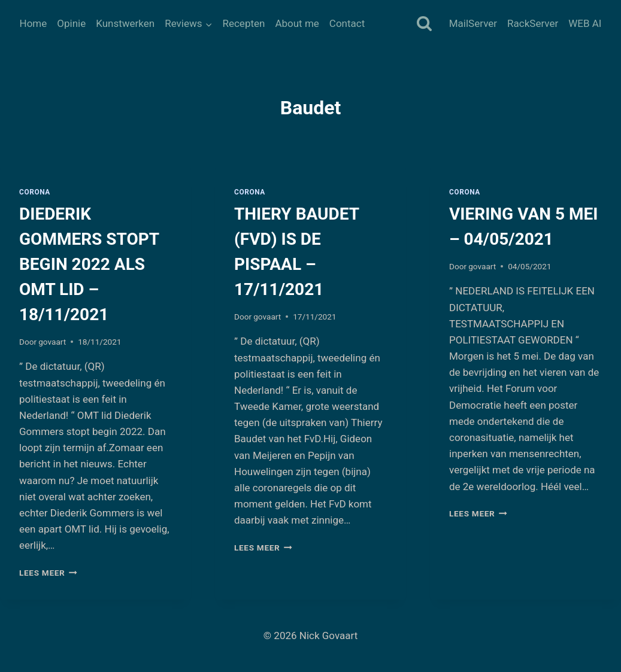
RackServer (533, 23)
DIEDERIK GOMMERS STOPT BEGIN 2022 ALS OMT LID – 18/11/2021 (89, 264)
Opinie (71, 23)
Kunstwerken (125, 23)
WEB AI (585, 23)
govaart (52, 342)
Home (34, 23)
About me (297, 23)
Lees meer (48, 573)
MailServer (473, 23)
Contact (347, 23)
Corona (35, 192)
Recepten (243, 23)
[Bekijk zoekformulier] (424, 24)
